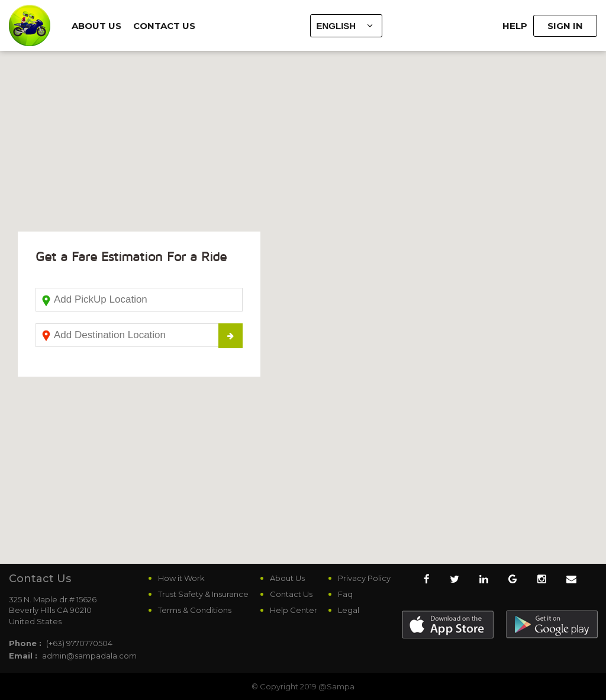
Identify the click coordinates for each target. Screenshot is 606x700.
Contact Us (164, 26)
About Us (96, 26)
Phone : (25, 643)
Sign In (565, 26)
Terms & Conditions (195, 610)
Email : (23, 656)
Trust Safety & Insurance (203, 594)
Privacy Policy (364, 578)
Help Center (294, 610)
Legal (349, 610)
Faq (345, 594)
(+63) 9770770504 (79, 643)
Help (515, 26)
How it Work (181, 578)
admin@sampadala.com (89, 656)
